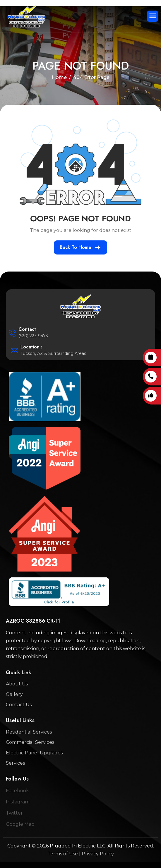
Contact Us (19, 705)
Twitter (14, 813)
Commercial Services (30, 742)
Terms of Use (63, 854)
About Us (17, 684)
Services (15, 763)
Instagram (18, 802)
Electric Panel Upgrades (34, 753)
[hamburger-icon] (153, 16)
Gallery (14, 694)
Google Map (20, 824)
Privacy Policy (98, 854)
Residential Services (29, 732)
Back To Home (76, 247)
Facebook (17, 791)
